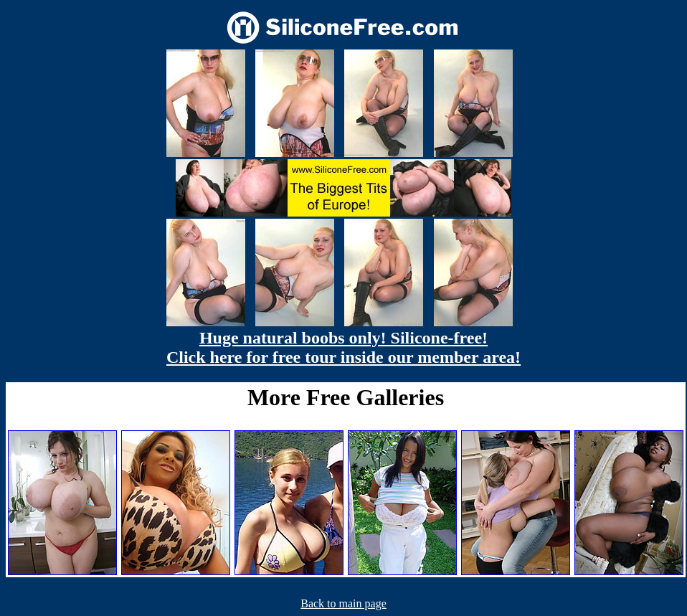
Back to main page (343, 603)
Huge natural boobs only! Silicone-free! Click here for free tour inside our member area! (343, 347)
